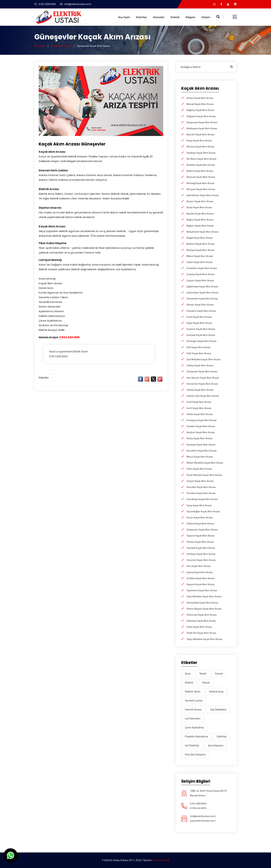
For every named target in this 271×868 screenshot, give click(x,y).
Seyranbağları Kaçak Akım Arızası (203, 511)
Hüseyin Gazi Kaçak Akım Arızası (203, 396)
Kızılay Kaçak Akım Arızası (200, 438)
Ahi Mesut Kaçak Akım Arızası (201, 159)
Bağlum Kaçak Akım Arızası (200, 226)
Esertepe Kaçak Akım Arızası (201, 335)
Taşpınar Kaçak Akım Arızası (201, 536)
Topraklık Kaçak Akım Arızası (201, 548)
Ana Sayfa (124, 17)
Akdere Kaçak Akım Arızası (200, 171)
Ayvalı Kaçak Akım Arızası (199, 207)
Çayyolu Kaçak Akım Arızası (200, 280)
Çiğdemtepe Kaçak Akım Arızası (202, 286)
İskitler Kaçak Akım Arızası (200, 414)
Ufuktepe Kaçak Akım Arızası (201, 554)
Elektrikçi (141, 17)
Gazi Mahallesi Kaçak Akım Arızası (204, 359)
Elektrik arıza (216, 692)
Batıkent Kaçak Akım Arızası (201, 244)
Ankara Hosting (161, 860)
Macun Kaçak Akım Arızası (200, 457)
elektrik (189, 683)
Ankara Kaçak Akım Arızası (200, 98)
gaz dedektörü (218, 709)
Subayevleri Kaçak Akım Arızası (202, 529)
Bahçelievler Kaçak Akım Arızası (202, 232)
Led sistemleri (193, 718)
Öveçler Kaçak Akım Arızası (200, 481)
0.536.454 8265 (198, 808)
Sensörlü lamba (194, 700)
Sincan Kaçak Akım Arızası (200, 517)
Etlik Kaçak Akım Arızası (198, 347)
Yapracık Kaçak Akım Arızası (200, 584)
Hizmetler (159, 17)
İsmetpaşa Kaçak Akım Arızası (202, 420)
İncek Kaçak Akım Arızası (199, 402)
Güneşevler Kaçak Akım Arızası (202, 371)
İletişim (206, 17)
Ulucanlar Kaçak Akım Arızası (201, 560)
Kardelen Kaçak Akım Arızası (201, 426)
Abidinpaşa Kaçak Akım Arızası (202, 128)
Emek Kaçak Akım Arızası (199, 317)
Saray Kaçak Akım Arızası (199, 505)
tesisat (206, 683)
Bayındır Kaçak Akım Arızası (200, 134)
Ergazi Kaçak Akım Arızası (199, 323)
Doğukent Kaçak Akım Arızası (201, 116)
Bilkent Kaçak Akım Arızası (200, 256)
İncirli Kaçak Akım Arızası (199, 408)
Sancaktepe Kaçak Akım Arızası (202, 499)
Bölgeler (191, 17)
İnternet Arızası (193, 709)
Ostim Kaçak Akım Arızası (199, 469)
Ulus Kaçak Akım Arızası (198, 566)
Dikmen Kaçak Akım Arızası (200, 305)
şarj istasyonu (216, 745)
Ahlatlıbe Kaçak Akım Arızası (201, 165)
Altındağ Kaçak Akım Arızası (200, 183)
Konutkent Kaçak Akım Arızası (202, 450)
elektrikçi (222, 736)
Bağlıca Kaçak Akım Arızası (200, 220)
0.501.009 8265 (45, 4)
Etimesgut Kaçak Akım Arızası (201, 341)
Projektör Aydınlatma (196, 736)
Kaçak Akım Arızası (61, 46)
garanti (219, 674)
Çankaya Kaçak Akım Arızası (200, 274)
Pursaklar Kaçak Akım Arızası (201, 493)
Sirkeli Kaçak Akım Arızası (199, 627)
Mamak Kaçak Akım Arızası (200, 104)
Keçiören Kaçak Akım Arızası (201, 432)
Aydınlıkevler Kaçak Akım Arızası (203, 195)
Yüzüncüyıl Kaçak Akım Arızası (202, 615)
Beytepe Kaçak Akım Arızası (200, 250)
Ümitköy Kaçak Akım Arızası (200, 578)
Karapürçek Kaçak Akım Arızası (202, 122)
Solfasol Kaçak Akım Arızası (200, 523)
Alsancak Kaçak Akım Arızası (201, 177)
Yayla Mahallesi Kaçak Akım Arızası (204, 596)
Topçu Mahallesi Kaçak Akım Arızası (204, 639)
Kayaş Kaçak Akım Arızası (199, 140)
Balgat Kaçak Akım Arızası (200, 238)
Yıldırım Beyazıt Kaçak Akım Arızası (204, 609)
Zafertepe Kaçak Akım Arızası (201, 621)
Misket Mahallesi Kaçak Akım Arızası (205, 463)
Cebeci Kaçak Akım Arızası (200, 262)
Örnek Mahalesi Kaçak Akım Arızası (204, 475)
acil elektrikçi (192, 745)
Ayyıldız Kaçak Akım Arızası (200, 213)
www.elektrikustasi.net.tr (203, 821)
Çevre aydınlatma (194, 727)
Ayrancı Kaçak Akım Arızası (200, 201)
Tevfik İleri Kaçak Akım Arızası (201, 633)
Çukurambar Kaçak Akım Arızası (202, 292)
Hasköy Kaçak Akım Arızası (200, 390)
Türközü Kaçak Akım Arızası (200, 542)
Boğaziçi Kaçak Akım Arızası (200, 110)
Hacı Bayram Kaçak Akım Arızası (203, 378)
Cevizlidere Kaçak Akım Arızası (202, 268)
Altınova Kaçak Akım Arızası (200, 146)
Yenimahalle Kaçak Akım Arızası (202, 603)
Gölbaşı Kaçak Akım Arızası (200, 365)
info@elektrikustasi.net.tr (76, 4)
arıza (188, 674)
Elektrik (175, 17)
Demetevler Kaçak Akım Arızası (202, 298)
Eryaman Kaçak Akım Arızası (201, 329)
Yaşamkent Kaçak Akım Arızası (202, 590)
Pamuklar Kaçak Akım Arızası (201, 487)
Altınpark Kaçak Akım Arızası (201, 189)
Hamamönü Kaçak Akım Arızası (202, 384)
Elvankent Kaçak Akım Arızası (201, 311)
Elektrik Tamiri (193, 692)
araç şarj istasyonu (195, 754)
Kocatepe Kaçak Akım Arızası (201, 444)
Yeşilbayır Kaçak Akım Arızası (201, 153)
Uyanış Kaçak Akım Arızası (200, 572)
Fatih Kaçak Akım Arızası (199, 353)
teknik (203, 674)
